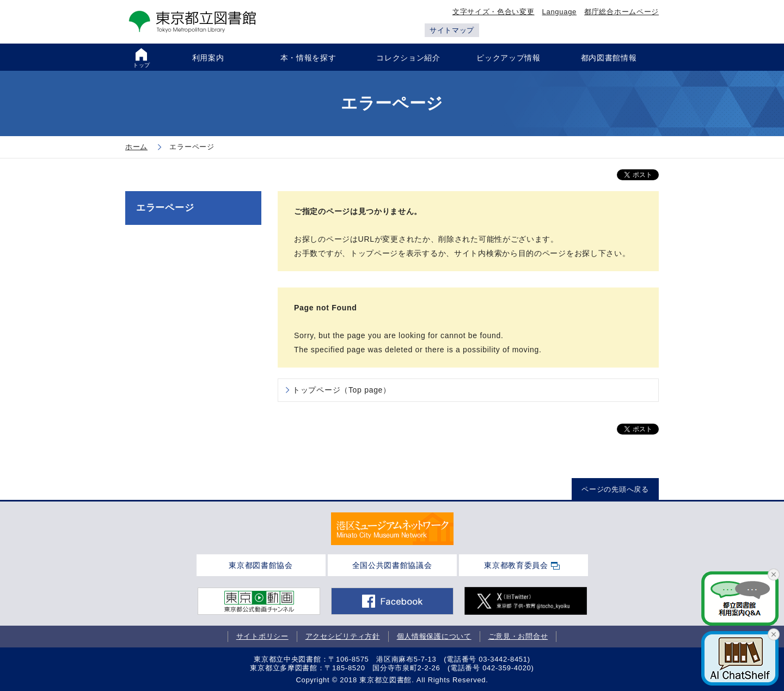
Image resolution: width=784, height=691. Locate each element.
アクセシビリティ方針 (343, 636)
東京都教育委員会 (516, 565)
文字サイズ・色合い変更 (494, 12)
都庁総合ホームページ (621, 12)
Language (559, 12)
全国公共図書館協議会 (392, 565)
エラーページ (165, 208)
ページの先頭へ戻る (615, 489)
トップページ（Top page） (342, 390)
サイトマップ (452, 30)
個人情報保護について (434, 636)
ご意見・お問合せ (518, 636)
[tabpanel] (392, 529)
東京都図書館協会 (261, 565)
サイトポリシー (262, 636)
